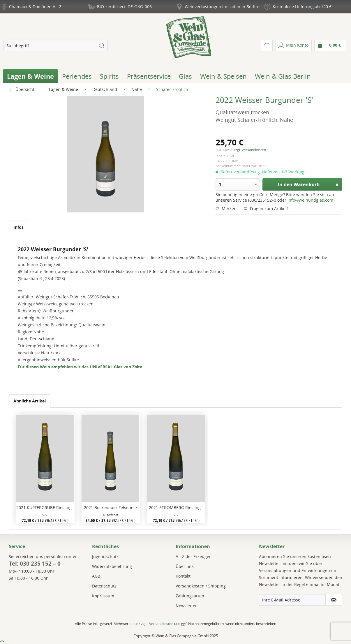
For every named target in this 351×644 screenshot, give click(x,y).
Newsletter (186, 606)
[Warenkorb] (330, 45)
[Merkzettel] (267, 45)
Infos (18, 227)
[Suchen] (102, 45)
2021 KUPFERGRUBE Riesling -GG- (45, 510)
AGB (96, 576)
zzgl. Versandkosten (250, 150)
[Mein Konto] (293, 45)
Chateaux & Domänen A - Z (35, 7)
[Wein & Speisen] (223, 76)
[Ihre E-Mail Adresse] (292, 600)
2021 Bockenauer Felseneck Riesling (111, 510)
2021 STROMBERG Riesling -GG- (176, 510)
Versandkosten (161, 624)
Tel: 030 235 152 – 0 (35, 564)
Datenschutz (104, 586)
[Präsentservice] (149, 76)
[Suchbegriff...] (56, 45)
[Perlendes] (77, 76)
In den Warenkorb (308, 184)
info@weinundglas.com (310, 200)
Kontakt (183, 576)
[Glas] (185, 76)
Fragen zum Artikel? (266, 208)
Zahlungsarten (190, 596)
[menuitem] (56, 45)
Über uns (185, 566)
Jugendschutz (105, 556)
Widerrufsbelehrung (112, 566)
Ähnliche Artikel (30, 401)
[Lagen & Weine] (30, 76)
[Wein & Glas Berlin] (283, 76)
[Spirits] (109, 76)
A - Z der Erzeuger (193, 556)
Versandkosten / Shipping (201, 586)
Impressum (103, 596)
